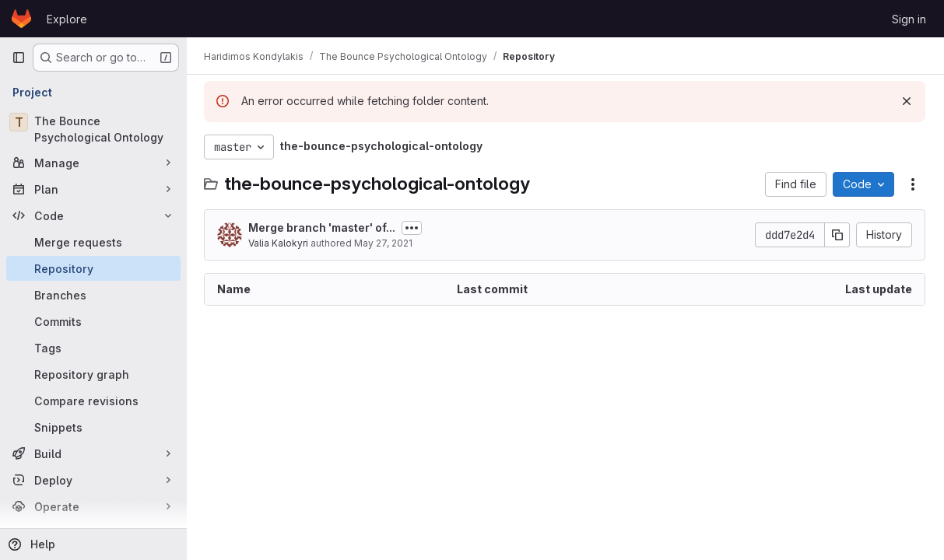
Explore (67, 19)
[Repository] (93, 268)
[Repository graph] (93, 374)
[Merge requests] (93, 242)
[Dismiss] (907, 101)
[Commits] (93, 321)
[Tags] (93, 348)
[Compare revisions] (93, 401)
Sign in (909, 19)
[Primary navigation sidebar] (19, 58)
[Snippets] (93, 427)
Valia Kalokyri (280, 243)
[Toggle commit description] (413, 228)
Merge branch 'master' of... (323, 227)
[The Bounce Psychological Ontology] (93, 129)
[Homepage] (21, 19)
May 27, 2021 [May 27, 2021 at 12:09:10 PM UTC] (385, 243)
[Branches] (93, 295)
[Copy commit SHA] (837, 235)
